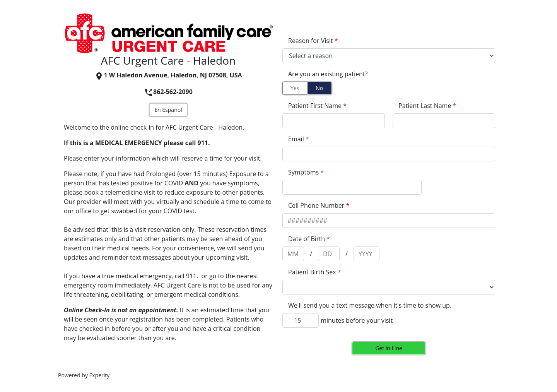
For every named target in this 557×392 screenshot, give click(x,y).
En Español (168, 110)
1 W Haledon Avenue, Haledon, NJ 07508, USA (168, 75)
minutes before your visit (357, 320)
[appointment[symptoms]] (352, 187)
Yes (295, 88)
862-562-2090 (168, 92)
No (319, 88)
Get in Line (389, 348)
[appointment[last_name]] (444, 121)
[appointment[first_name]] (334, 121)
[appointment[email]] (389, 154)
